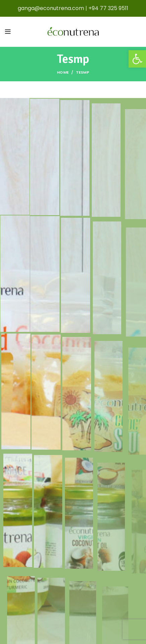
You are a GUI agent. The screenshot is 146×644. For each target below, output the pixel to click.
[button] (137, 59)
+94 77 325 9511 (108, 8)
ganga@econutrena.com (51, 8)
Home (63, 72)
